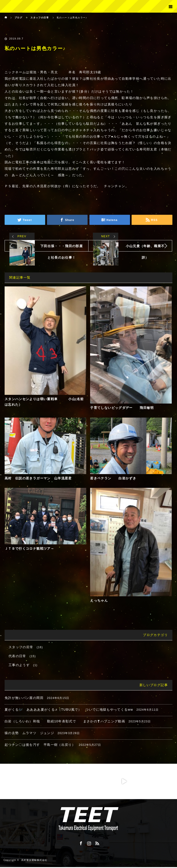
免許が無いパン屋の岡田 (24, 699)
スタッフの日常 (21, 648)
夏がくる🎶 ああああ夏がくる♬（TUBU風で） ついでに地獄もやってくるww (69, 710)
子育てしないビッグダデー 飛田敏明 (122, 408)
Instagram (88, 843)
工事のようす (19, 666)
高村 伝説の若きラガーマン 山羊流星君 (38, 479)
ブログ (18, 18)
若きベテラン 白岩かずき (113, 479)
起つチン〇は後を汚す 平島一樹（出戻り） (40, 746)
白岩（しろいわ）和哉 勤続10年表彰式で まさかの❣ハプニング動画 (65, 722)
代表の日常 (17, 657)
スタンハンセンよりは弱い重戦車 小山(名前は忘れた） (44, 402)
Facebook (80, 843)
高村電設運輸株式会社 (34, 861)
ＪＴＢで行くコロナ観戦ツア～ (29, 549)
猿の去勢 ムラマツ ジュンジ (29, 734)
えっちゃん (99, 601)
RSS (97, 843)
